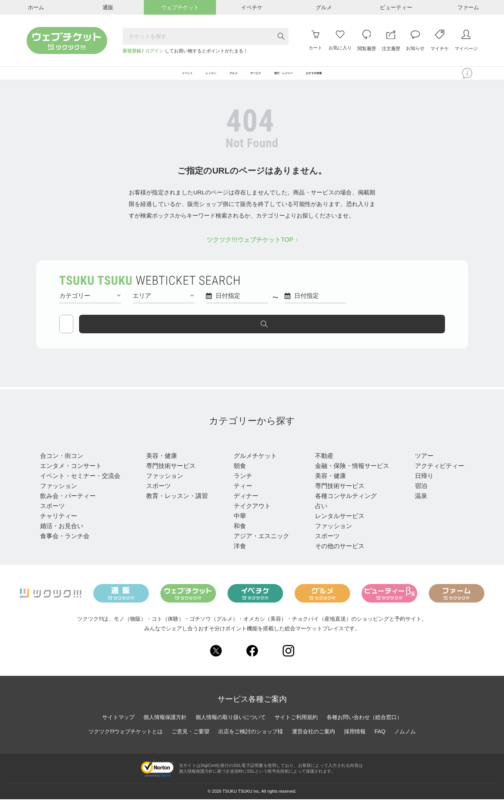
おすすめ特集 (367, 78)
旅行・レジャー (437, 454)
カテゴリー (90, 305)
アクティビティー (435, 478)
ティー (241, 498)
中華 (238, 528)
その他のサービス (336, 558)
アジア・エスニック (259, 548)
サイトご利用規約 (296, 730)
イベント (56, 454)
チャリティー (59, 528)
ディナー (244, 508)
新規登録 (132, 51)
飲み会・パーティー (68, 508)
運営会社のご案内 (314, 744)
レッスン (160, 454)
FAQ (380, 744)
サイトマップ (118, 730)
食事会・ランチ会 (65, 548)
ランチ (241, 488)
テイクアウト (250, 518)
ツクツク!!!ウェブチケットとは (126, 744)
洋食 (238, 558)
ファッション (59, 498)
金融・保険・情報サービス (349, 478)
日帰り (420, 488)
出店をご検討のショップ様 (251, 744)
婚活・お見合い (62, 538)
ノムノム (405, 744)
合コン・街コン (62, 468)
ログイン (154, 51)
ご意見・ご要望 (190, 744)
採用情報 (355, 744)
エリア (163, 305)
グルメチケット (253, 468)
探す (412, 333)
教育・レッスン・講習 (176, 508)
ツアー (420, 468)
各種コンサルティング (342, 508)
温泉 (416, 508)
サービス (327, 454)
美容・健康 (160, 468)
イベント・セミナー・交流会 (80, 488)
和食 (238, 538)
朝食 (238, 478)
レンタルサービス (336, 528)
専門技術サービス (170, 478)
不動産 (321, 468)
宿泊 (416, 498)
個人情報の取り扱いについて (231, 730)
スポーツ (52, 518)
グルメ (243, 454)
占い (318, 518)
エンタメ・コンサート (71, 478)
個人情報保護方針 (165, 730)
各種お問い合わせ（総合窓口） (364, 730)
